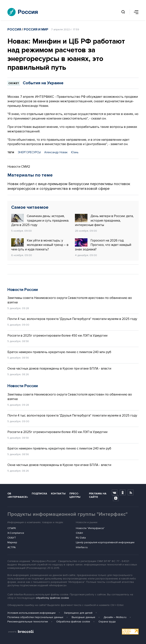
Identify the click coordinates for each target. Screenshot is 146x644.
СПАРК (12, 528)
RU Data (81, 538)
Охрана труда (107, 622)
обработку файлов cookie (52, 598)
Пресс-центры (75, 495)
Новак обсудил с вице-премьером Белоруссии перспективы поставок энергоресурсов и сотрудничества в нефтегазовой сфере (69, 186)
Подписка (39, 494)
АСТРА (12, 547)
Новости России (23, 290)
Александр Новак (56, 152)
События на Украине (43, 83)
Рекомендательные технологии (28, 622)
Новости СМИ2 (19, 167)
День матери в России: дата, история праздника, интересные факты (104, 220)
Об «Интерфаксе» (18, 495)
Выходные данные (83, 617)
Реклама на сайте (98, 495)
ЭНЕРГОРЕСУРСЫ (29, 152)
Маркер (12, 542)
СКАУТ (12, 538)
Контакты (58, 494)
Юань (75, 152)
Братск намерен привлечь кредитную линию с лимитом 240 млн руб (59, 352)
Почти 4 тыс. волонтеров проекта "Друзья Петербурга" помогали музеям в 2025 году (72, 319)
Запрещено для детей (78, 613)
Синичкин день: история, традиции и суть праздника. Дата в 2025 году (40, 220)
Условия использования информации (31, 613)
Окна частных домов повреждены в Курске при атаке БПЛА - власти (59, 369)
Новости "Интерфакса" (90, 528)
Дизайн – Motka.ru (115, 617)
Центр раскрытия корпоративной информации (105, 542)
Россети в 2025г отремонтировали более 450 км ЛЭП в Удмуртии (57, 336)
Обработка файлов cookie (73, 622)
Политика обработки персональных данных (35, 617)
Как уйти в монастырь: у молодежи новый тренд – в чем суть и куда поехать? (40, 245)
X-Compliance (16, 533)
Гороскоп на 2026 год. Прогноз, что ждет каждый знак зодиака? (103, 245)
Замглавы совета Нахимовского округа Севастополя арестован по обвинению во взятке (70, 300)
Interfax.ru (82, 547)
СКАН (79, 533)
